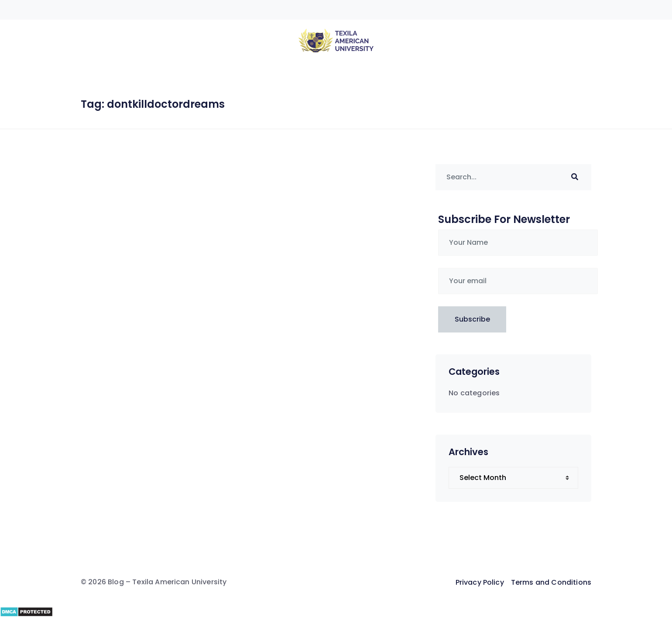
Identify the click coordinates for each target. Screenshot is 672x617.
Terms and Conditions (551, 582)
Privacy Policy (480, 582)
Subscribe (472, 319)
